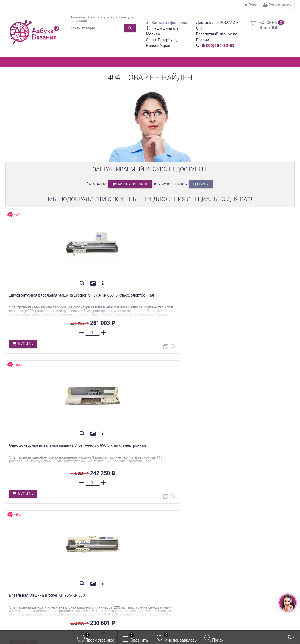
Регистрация (277, 5)
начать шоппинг (130, 184)
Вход (251, 5)
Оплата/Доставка (95, 529)
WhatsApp (35, 554)
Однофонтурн (122, 17)
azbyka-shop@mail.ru (31, 572)
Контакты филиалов (170, 23)
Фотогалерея (91, 560)
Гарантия (87, 535)
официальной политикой (186, 621)
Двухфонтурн (99, 17)
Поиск (201, 184)
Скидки (85, 541)
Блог (82, 553)
